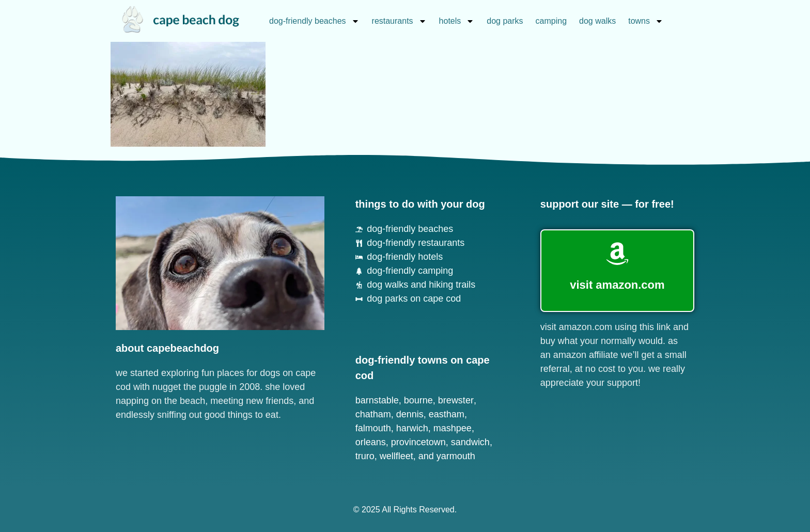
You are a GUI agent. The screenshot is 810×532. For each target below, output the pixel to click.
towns (646, 21)
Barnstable (377, 400)
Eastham (447, 414)
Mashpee (453, 428)
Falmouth (373, 428)
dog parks (505, 21)
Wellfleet (396, 456)
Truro (365, 456)
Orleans (371, 442)
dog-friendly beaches (314, 21)
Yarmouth (456, 456)
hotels (457, 21)
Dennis (410, 414)
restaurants (399, 21)
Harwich (412, 428)
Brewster (456, 400)
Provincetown (418, 442)
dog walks (597, 21)
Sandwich (470, 442)
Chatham (373, 414)
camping (551, 21)
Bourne (418, 400)
